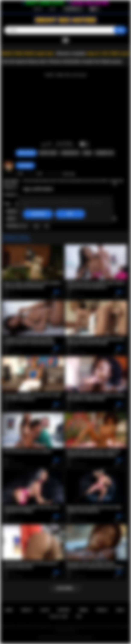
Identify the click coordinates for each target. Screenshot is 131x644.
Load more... (65, 588)
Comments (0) (105, 153)
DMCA (120, 610)
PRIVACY (102, 610)
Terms (83, 610)
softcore (12, 219)
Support (64, 610)
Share (87, 153)
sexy (36, 226)
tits (47, 226)
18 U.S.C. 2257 (59, 616)
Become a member (71, 54)
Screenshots (70, 153)
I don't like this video (49, 144)
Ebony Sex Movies (61, 637)
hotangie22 (25, 166)
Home (9, 610)
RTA (79, 616)
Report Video (48, 153)
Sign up (38, 9)
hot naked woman (17, 226)
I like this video (44, 144)
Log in (52, 9)
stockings (13, 211)
